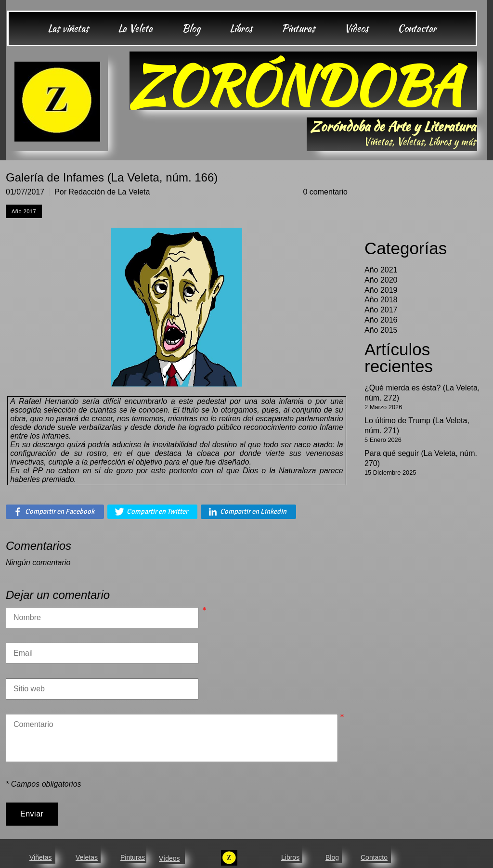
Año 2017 (381, 310)
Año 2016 (381, 320)
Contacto (374, 857)
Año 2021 (381, 270)
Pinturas (133, 857)
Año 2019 (381, 290)
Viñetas (40, 857)
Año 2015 (381, 330)
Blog (332, 857)
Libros (290, 857)
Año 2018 (381, 300)
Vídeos (169, 858)
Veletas (87, 857)
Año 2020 (381, 280)
